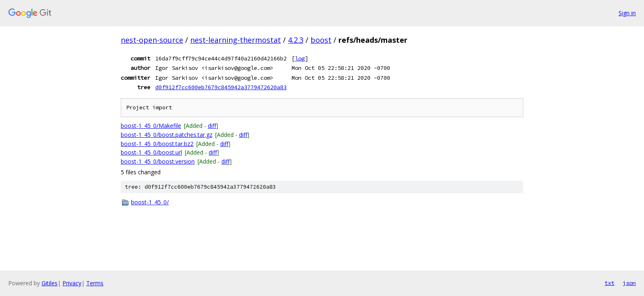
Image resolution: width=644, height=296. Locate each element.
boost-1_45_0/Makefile (151, 126)
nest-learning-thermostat (236, 40)
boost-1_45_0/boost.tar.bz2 (157, 144)
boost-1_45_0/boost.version (158, 161)
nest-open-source (152, 40)
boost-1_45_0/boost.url (151, 152)
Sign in (627, 13)
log (300, 58)
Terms (95, 283)
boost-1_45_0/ (150, 202)
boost (321, 40)
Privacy (72, 283)
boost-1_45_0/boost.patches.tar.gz (167, 135)
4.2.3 (296, 40)
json (629, 283)
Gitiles (49, 283)
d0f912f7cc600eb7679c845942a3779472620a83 (221, 87)
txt (609, 283)
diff (212, 126)
